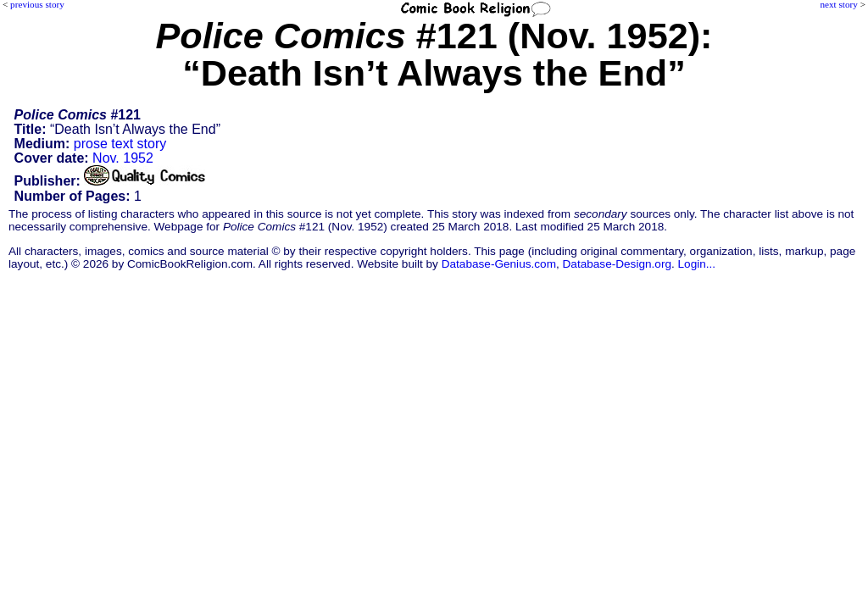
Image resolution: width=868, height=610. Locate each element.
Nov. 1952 (123, 158)
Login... (697, 264)
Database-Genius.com (499, 264)
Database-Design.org (617, 264)
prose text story (120, 144)
